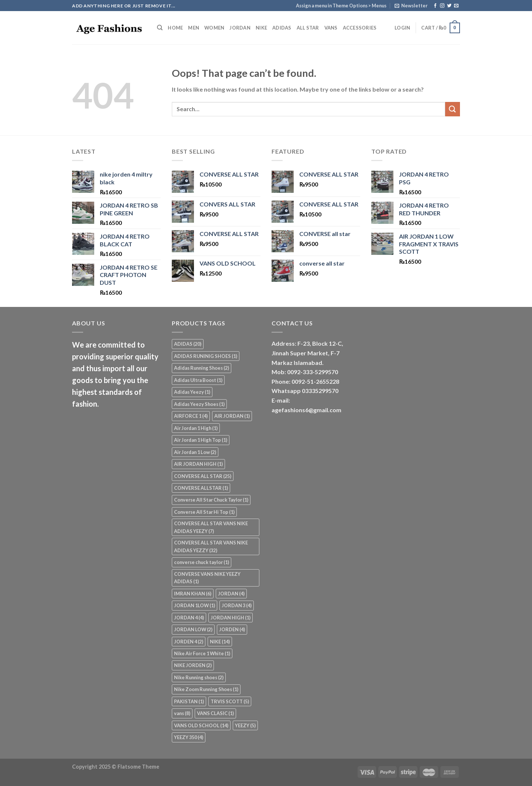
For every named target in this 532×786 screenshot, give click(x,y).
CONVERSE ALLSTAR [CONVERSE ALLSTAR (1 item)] (201, 488)
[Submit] (453, 109)
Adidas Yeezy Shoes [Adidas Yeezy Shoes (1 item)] (199, 404)
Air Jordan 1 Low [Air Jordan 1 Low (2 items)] (195, 452)
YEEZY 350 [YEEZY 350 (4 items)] (189, 737)
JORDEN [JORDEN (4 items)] (232, 629)
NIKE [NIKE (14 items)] (220, 642)
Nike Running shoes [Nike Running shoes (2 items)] (199, 677)
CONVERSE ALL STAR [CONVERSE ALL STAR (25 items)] (203, 476)
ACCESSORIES (360, 28)
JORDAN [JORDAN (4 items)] (231, 594)
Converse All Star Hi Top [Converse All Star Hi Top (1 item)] (204, 512)
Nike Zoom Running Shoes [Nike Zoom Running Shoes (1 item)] (206, 689)
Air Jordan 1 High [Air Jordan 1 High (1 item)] (196, 428)
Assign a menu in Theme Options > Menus (341, 6)
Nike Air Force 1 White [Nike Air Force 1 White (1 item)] (202, 653)
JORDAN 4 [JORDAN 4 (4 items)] (189, 618)
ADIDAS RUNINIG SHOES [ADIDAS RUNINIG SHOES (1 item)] (206, 356)
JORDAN (240, 28)
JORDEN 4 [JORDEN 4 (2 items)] (189, 642)
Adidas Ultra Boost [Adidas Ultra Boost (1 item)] (198, 380)
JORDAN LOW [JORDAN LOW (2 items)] (193, 629)
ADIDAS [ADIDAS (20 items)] (188, 344)
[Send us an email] (456, 6)
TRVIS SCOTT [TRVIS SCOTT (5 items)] (230, 701)
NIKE (261, 28)
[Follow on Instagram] (442, 6)
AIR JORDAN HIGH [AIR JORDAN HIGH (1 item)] (198, 464)
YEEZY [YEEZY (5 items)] (245, 725)
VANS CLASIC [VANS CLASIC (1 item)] (215, 713)
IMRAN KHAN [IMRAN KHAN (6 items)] (193, 594)
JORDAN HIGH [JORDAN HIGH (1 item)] (231, 618)
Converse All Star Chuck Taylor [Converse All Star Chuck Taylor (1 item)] (211, 500)
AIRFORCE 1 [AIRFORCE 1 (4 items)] (191, 416)
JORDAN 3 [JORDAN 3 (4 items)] (237, 605)
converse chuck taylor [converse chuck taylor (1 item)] (202, 562)
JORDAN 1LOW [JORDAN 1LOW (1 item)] (195, 605)
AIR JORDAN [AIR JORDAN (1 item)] (232, 416)
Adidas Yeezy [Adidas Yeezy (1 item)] (192, 392)
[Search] (160, 28)
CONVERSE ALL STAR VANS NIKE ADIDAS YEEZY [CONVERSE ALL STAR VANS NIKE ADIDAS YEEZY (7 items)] (211, 527)
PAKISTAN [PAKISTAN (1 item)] (189, 701)
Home (175, 28)
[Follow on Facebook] (435, 6)
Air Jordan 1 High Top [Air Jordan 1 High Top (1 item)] (201, 440)
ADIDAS (282, 28)
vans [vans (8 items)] (182, 713)
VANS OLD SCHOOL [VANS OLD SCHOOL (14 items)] (201, 725)
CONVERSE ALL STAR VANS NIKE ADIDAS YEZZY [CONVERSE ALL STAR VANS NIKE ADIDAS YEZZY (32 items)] (211, 546)
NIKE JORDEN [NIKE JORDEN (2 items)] (193, 665)
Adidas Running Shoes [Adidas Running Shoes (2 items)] (202, 368)
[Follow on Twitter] (449, 6)
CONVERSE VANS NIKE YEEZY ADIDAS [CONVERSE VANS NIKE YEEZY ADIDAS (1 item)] (207, 578)
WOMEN (214, 28)
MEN (194, 28)
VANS (331, 28)
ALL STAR (308, 28)
